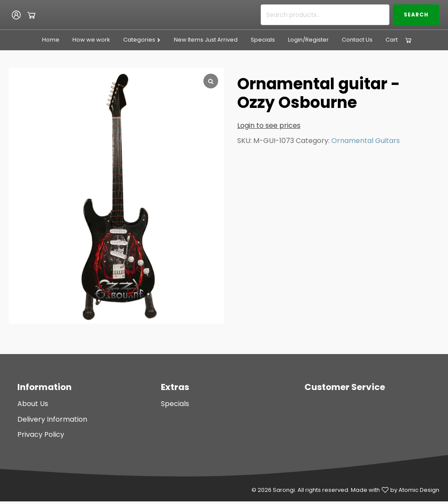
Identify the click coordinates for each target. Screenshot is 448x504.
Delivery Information (52, 419)
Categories (142, 40)
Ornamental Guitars (366, 141)
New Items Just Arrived (206, 40)
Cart (392, 40)
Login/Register (308, 40)
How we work (91, 40)
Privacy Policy (41, 434)
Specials (263, 40)
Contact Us (357, 40)
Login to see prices (269, 125)
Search (416, 15)
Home (51, 40)
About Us (33, 404)
